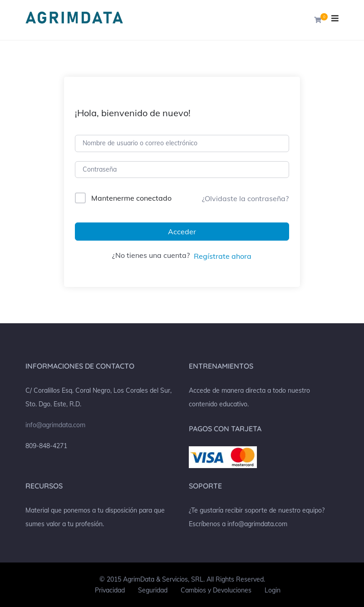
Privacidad (110, 590)
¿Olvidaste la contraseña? (245, 198)
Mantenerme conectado (131, 198)
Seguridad (153, 590)
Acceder (182, 232)
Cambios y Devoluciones (216, 590)
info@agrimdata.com (55, 425)
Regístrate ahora (223, 256)
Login (273, 590)
